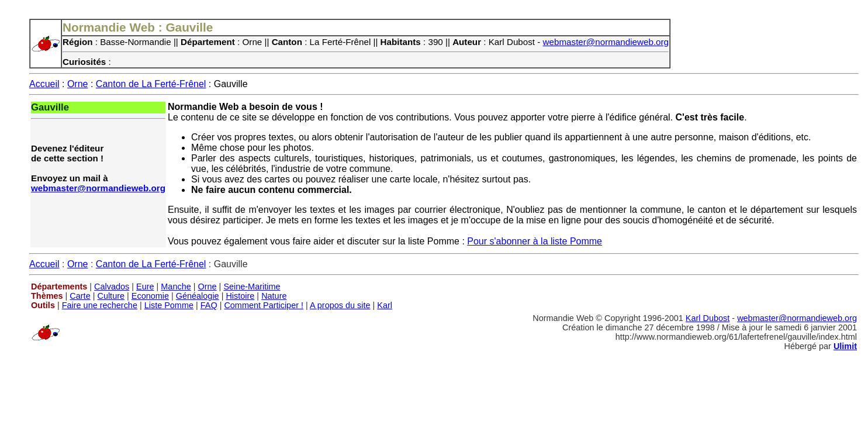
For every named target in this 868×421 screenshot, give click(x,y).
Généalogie (198, 296)
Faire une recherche (100, 305)
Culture (111, 296)
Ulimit (845, 346)
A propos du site (340, 305)
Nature (274, 296)
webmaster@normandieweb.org (606, 42)
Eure (145, 287)
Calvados (112, 287)
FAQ (209, 305)
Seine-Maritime (252, 287)
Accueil (44, 84)
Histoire (240, 296)
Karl (385, 305)
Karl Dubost (708, 318)
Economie (150, 296)
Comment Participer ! (264, 305)
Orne (78, 84)
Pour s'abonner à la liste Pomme (535, 241)
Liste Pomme (169, 305)
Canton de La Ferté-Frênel (151, 84)
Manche (176, 287)
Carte (80, 296)
